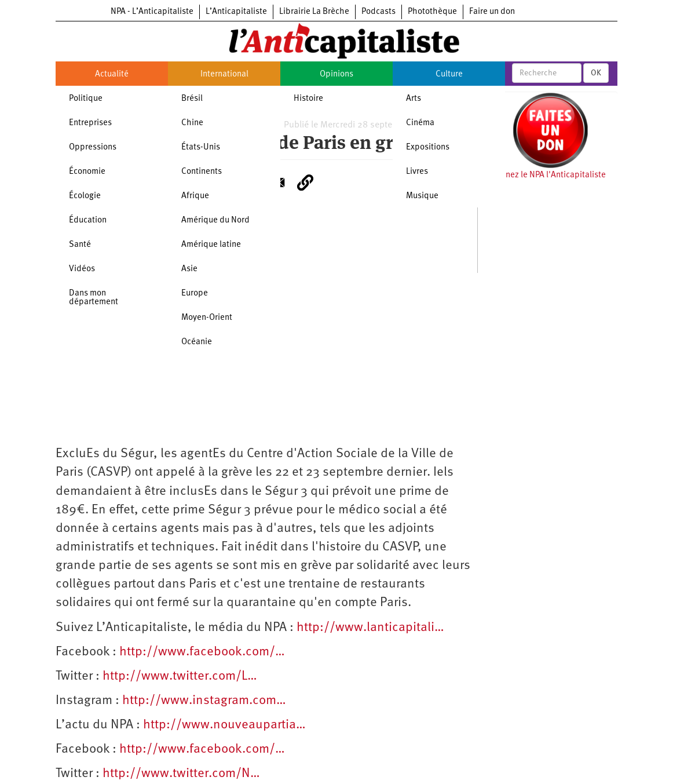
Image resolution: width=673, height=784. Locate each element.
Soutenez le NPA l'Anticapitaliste (545, 175)
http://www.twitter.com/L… (180, 677)
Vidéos (82, 269)
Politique (86, 99)
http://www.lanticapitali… (370, 628)
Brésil (192, 99)
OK (596, 73)
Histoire (308, 99)
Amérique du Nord (215, 220)
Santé (80, 245)
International (224, 74)
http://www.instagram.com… (204, 701)
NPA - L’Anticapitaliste (152, 12)
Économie (87, 172)
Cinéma (420, 123)
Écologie (85, 196)
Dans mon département (94, 298)
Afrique (195, 196)
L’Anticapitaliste (236, 12)
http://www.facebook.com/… (202, 652)
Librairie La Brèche (314, 12)
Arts (414, 99)
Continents (202, 172)
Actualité (112, 74)
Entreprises (90, 123)
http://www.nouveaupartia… (224, 725)
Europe (195, 293)
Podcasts (378, 12)
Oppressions (93, 147)
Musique (422, 196)
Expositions (428, 147)
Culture (449, 74)
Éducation (88, 220)
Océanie (197, 342)
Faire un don (492, 12)
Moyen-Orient (207, 318)
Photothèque (432, 12)
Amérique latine (211, 245)
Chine (192, 123)
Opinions (336, 74)
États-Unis (201, 147)
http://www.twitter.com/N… (181, 774)
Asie (189, 269)
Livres (417, 172)
